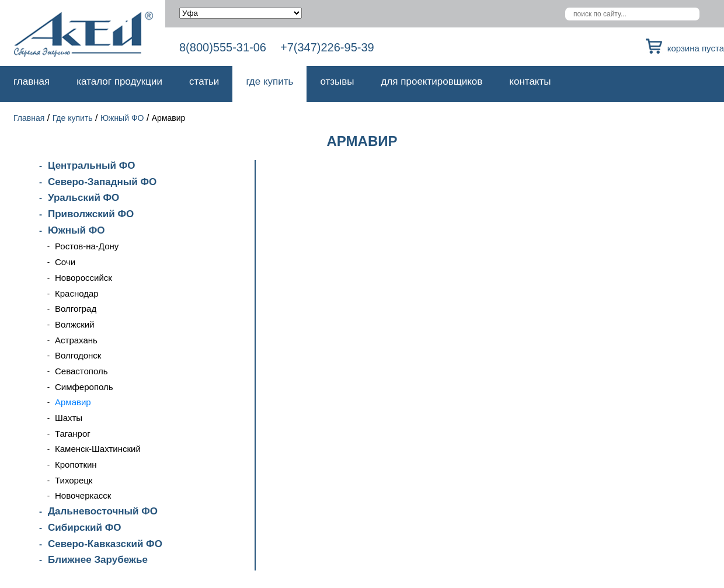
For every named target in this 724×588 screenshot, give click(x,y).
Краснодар (77, 293)
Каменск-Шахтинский (98, 449)
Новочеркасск (83, 495)
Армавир (73, 402)
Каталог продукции (119, 81)
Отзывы (337, 81)
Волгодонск (78, 355)
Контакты (530, 81)
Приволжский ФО (91, 214)
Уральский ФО (83, 198)
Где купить (269, 81)
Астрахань (76, 340)
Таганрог (73, 434)
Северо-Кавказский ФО (105, 544)
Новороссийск (83, 278)
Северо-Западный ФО (102, 182)
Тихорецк (74, 480)
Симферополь (84, 387)
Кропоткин (76, 465)
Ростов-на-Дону (87, 246)
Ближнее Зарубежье (98, 560)
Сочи (65, 262)
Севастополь (81, 371)
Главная (32, 81)
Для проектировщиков (432, 81)
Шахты (69, 418)
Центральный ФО (91, 166)
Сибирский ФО (84, 528)
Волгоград (76, 309)
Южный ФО (122, 118)
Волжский (75, 324)
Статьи (204, 81)
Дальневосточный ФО (103, 511)
